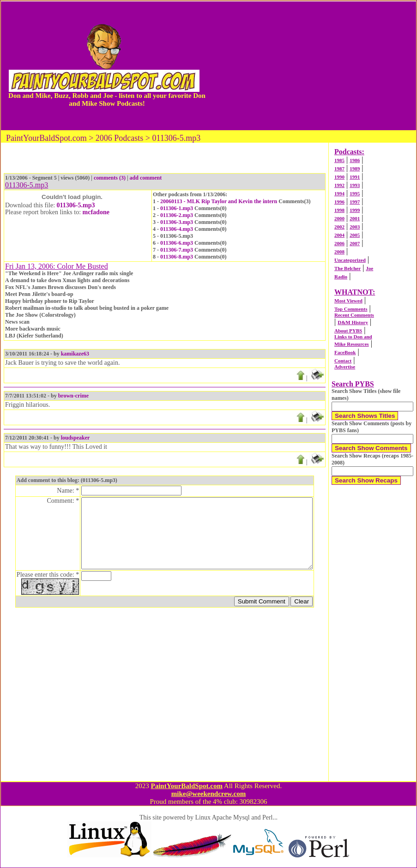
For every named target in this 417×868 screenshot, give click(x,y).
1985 (339, 160)
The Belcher (347, 268)
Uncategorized (350, 260)
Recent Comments (354, 315)
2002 (339, 227)
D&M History (353, 322)
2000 (339, 218)
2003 (355, 227)
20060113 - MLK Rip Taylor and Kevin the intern (219, 201)
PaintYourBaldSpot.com (186, 786)
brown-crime (73, 396)
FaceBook (345, 352)
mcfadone (96, 212)
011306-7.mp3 (177, 250)
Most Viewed (348, 301)
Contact (343, 361)
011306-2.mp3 (177, 215)
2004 (339, 235)
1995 (355, 193)
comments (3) (110, 178)
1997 (355, 202)
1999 (355, 210)
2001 (355, 218)
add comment (146, 178)
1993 (355, 185)
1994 (339, 193)
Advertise (345, 367)
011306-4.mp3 (177, 229)
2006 (339, 243)
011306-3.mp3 (177, 222)
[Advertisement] (312, 66)
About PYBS (348, 331)
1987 (339, 169)
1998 (339, 210)
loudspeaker (76, 438)
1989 (355, 169)
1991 (355, 177)
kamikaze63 (75, 354)
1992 (339, 185)
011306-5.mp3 (76, 205)
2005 (355, 235)
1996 (339, 202)
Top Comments (351, 309)
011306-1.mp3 (177, 208)
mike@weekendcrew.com (209, 794)
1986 (355, 160)
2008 (339, 252)
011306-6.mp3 (177, 243)
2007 (355, 243)
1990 (339, 177)
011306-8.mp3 (177, 257)
